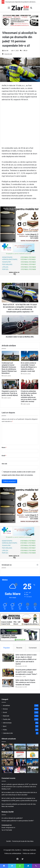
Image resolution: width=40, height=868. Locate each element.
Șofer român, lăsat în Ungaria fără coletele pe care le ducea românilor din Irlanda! (25, 682)
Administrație (7, 723)
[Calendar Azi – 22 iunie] (20, 755)
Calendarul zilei (8, 733)
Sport (5, 726)
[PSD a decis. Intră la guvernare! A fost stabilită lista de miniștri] (20, 762)
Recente (19, 648)
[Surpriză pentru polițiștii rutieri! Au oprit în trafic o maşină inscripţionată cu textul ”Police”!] (8, 673)
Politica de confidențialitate (13, 853)
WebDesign (26, 850)
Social (5, 712)
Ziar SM (6, 51)
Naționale (6, 716)
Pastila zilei (7, 719)
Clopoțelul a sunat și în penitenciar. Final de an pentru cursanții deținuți (10, 393)
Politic (5, 730)
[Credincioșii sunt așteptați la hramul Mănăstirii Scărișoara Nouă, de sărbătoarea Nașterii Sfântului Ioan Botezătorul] (10, 356)
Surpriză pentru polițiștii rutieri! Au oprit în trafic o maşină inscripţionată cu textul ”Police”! (26, 672)
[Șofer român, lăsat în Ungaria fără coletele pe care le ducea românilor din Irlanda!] (8, 683)
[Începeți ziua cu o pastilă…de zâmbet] (33, 755)
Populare (7, 648)
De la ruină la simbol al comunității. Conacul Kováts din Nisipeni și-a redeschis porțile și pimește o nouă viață (29, 367)
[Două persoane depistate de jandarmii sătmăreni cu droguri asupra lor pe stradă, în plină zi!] (7, 747)
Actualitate (6, 705)
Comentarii (33, 648)
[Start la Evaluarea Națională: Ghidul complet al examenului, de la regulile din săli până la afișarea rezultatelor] (7, 755)
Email (4, 456)
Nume (4, 447)
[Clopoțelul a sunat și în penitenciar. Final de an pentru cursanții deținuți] (10, 384)
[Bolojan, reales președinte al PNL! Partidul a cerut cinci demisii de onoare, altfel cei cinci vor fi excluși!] (7, 770)
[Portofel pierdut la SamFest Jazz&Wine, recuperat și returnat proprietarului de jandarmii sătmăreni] (7, 762)
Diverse (5, 709)
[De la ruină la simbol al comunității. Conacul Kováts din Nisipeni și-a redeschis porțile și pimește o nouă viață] (30, 356)
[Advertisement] (20, 125)
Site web (4, 464)
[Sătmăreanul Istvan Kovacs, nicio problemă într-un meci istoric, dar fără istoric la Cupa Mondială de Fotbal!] (20, 770)
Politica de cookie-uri (29, 853)
